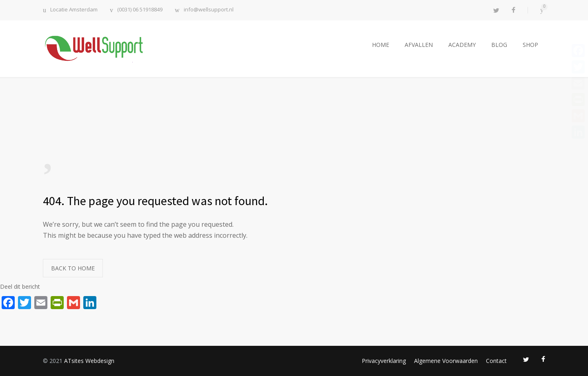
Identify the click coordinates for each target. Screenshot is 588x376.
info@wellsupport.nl (209, 10)
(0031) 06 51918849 (140, 10)
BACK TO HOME (73, 268)
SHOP (530, 45)
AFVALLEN (419, 45)
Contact (496, 361)
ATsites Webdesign (89, 361)
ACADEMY (462, 45)
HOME (381, 45)
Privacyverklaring (384, 361)
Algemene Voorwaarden (446, 361)
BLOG (499, 45)
